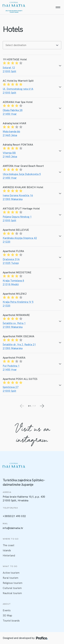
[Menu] (58, 7)
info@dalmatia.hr (13, 528)
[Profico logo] (42, 638)
